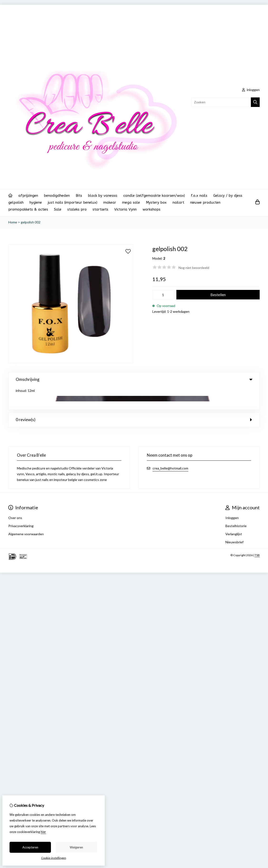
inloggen (251, 90)
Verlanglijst (234, 511)
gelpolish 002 (31, 222)
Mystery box (156, 202)
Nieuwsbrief (234, 519)
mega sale (131, 202)
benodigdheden (57, 196)
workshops (151, 209)
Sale (58, 209)
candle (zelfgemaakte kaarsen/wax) (154, 196)
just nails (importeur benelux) (73, 202)
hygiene (36, 202)
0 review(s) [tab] (134, 396)
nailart (178, 202)
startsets (100, 209)
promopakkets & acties (28, 209)
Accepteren (30, 847)
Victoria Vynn (125, 209)
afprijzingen (28, 196)
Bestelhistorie (236, 503)
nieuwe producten (205, 202)
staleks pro (77, 209)
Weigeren (76, 847)
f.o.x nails (199, 196)
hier (43, 832)
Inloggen (232, 495)
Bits (79, 196)
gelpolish (16, 202)
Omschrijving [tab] (134, 379)
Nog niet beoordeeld (194, 268)
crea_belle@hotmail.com (170, 445)
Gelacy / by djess (228, 196)
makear (110, 202)
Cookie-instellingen (54, 858)
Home (13, 222)
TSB (257, 532)
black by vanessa (103, 196)
